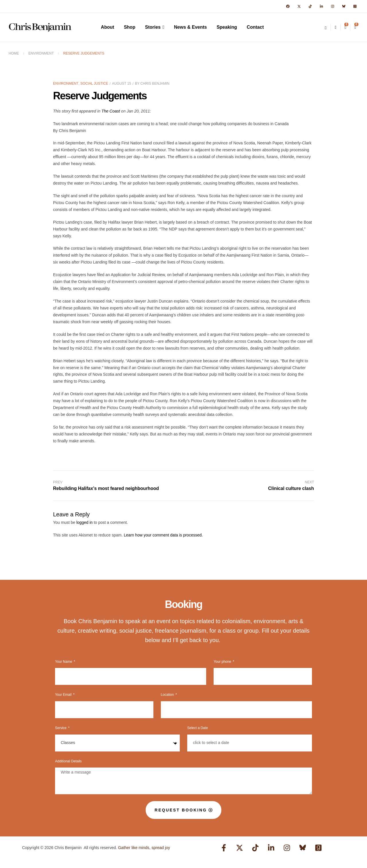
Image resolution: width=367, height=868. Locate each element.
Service (61, 728)
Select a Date (198, 728)
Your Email (64, 695)
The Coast (111, 111)
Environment (41, 53)
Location (168, 695)
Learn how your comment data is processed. (163, 535)
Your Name (64, 662)
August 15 (122, 84)
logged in (84, 522)
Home (14, 53)
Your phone (223, 662)
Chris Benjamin (155, 84)
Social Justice (94, 84)
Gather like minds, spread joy (144, 848)
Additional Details (68, 761)
